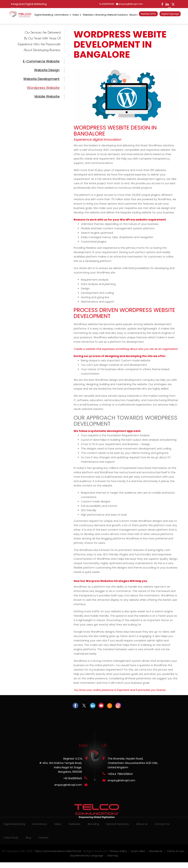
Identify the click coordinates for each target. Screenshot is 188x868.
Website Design (47, 70)
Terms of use (176, 851)
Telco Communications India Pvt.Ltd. (58, 851)
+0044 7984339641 (120, 774)
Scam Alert (138, 851)
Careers (43, 838)
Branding (93, 824)
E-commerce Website (41, 61)
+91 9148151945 (73, 778)
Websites (75, 824)
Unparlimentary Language (87, 856)
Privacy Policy (118, 851)
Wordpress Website (43, 88)
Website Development (41, 79)
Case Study (11, 838)
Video (58, 824)
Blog (28, 838)
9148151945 (107, 4)
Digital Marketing (14, 824)
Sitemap (113, 856)
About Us (142, 824)
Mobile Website (47, 96)
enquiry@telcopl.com (129, 4)
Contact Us (162, 824)
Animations (40, 824)
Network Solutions (118, 824)
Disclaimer (156, 851)
